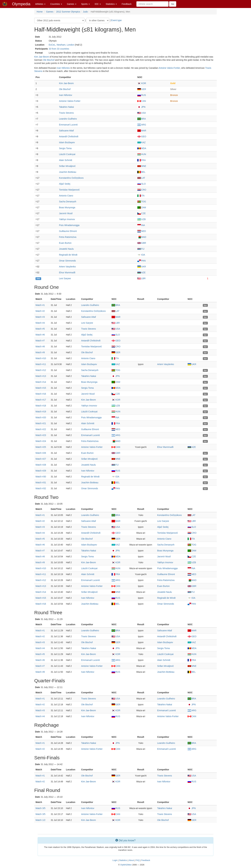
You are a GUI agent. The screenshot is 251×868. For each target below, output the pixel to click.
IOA (141, 255)
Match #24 (41, 441)
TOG (142, 202)
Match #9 (40, 352)
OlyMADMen (126, 865)
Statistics (111, 4)
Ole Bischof (49, 60)
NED (142, 231)
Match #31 (41, 483)
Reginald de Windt (68, 255)
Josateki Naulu (66, 249)
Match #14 (41, 382)
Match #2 (40, 311)
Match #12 (41, 370)
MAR (142, 131)
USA (142, 113)
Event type (116, 20)
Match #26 (41, 453)
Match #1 (40, 305)
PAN (142, 261)
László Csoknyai (67, 154)
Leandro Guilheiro (68, 119)
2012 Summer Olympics (68, 12)
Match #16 (41, 394)
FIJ (141, 249)
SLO (142, 184)
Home (40, 12)
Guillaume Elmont (68, 231)
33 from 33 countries (59, 49)
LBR (141, 278)
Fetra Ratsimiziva (68, 237)
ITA (141, 196)
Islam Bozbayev (67, 142)
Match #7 (40, 341)
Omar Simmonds (67, 261)
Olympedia (21, 4)
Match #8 (40, 346)
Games (72, 4)
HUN (142, 154)
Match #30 (41, 477)
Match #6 (40, 335)
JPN (141, 107)
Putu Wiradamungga (69, 225)
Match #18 (41, 406)
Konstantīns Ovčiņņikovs (71, 178)
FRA (142, 160)
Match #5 (40, 329)
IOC (98, 4)
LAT (141, 178)
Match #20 (41, 417)
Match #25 (41, 447)
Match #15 (41, 388)
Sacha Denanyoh (68, 202)
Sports (85, 4)
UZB (142, 219)
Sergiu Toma (65, 148)
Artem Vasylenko (67, 267)
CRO (142, 190)
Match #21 (41, 423)
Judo (85, 12)
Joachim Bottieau (68, 172)
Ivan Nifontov (63, 68)
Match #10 (41, 358)
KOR (142, 83)
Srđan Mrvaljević (67, 166)
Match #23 (41, 435)
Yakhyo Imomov (67, 219)
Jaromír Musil (66, 213)
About (131, 860)
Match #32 (41, 488)
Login (115, 860)
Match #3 (40, 317)
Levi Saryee (65, 278)
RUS (142, 95)
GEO (142, 136)
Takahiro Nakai (67, 107)
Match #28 (41, 465)
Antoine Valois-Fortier (169, 68)
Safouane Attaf (66, 131)
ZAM (142, 207)
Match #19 (41, 412)
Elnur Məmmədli (67, 272)
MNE (142, 166)
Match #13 (41, 376)
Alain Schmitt (66, 160)
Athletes (40, 4)
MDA (142, 148)
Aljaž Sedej (65, 184)
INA (141, 225)
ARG (142, 125)
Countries (56, 4)
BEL (141, 172)
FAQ (138, 860)
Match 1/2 (40, 820)
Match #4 (40, 323)
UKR (142, 267)
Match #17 (41, 400)
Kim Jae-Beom (42, 57)
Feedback (127, 4)
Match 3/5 (40, 808)
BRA (142, 119)
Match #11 (41, 364)
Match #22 (41, 429)
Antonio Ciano (66, 196)
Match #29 (41, 471)
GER (142, 89)
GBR (142, 243)
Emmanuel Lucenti (68, 125)
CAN (142, 101)
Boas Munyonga (67, 207)
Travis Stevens (66, 113)
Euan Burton (65, 243)
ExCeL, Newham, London (61, 45)
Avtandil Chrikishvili (69, 136)
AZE (141, 272)
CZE (142, 213)
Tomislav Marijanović (69, 190)
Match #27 (41, 459)
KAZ (141, 142)
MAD (142, 237)
